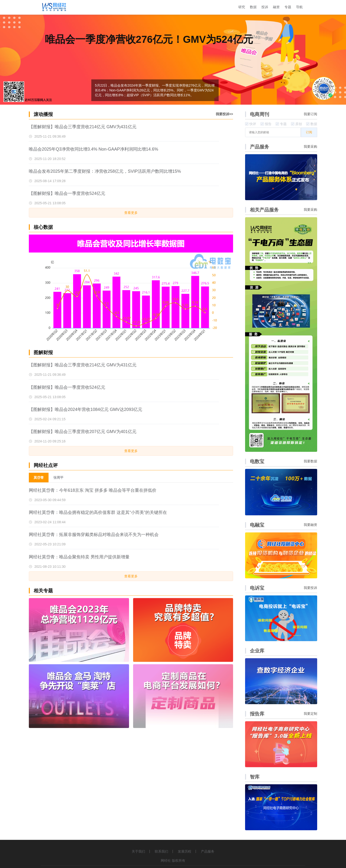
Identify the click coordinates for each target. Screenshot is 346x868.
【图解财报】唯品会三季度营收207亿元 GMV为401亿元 (83, 432)
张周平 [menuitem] (58, 478)
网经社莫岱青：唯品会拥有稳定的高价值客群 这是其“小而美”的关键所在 (98, 512)
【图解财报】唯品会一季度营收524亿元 (67, 193)
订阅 (309, 132)
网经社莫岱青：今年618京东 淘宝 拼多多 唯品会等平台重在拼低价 (93, 490)
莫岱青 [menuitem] (39, 478)
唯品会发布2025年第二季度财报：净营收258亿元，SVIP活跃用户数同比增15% (105, 171)
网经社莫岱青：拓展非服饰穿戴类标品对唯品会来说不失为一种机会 (94, 535)
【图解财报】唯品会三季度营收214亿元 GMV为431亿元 (83, 127)
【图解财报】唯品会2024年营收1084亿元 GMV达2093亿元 (86, 409)
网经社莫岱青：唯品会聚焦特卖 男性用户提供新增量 (79, 557)
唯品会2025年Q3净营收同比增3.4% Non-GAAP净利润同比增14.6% (93, 149)
